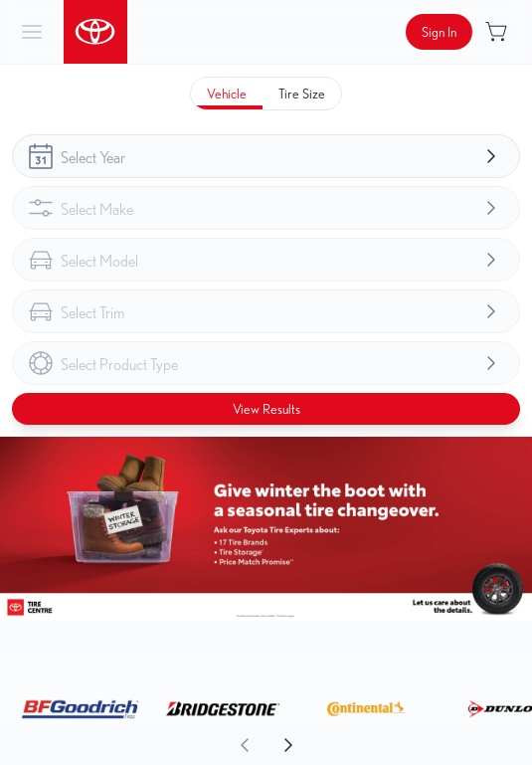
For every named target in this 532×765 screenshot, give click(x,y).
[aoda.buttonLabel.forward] (399, 745)
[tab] (227, 94)
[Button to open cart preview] (498, 32)
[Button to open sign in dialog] (439, 32)
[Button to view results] (266, 409)
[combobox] (266, 156)
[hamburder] (32, 32)
